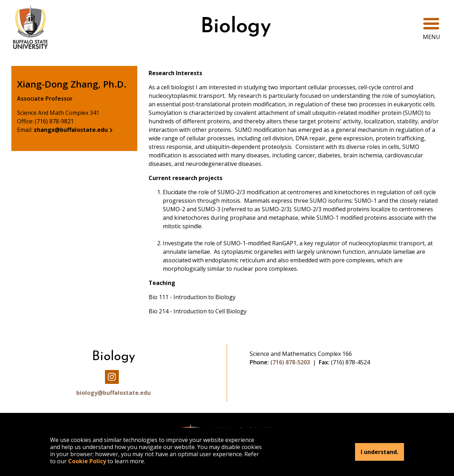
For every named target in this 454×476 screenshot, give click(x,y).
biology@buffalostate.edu (113, 393)
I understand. (380, 452)
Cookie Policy (87, 461)
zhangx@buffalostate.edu (71, 130)
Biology (236, 27)
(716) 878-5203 (290, 362)
